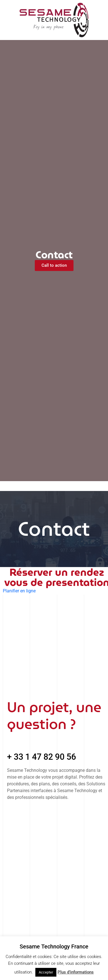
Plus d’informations (76, 972)
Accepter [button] (46, 972)
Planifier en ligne (19, 591)
